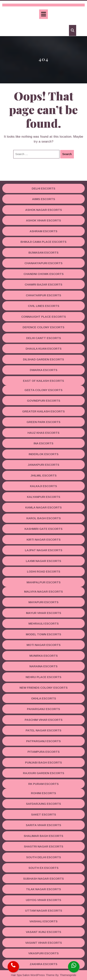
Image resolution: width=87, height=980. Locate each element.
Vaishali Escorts (43, 921)
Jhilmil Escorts (44, 475)
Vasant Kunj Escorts (43, 932)
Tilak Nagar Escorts (43, 889)
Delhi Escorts (43, 188)
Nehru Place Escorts (43, 677)
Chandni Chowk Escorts (44, 274)
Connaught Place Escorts (44, 317)
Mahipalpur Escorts (44, 582)
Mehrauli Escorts (44, 623)
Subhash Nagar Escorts (43, 879)
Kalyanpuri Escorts (44, 497)
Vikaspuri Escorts (43, 953)
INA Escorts (43, 443)
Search (67, 154)
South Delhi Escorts (44, 857)
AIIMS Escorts (44, 199)
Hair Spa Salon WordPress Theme (33, 975)
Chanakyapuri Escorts (43, 263)
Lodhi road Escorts (44, 571)
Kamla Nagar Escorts (43, 507)
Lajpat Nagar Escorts (44, 550)
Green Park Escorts (43, 422)
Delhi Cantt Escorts (44, 338)
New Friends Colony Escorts (44, 688)
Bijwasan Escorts (43, 253)
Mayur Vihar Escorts (44, 613)
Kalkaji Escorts (43, 486)
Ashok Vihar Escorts (43, 220)
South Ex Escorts (43, 868)
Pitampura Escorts (44, 752)
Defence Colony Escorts (43, 327)
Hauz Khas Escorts (43, 433)
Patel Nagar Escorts (43, 730)
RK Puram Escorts (43, 784)
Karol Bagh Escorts (44, 518)
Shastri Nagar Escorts (44, 846)
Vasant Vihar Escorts (44, 943)
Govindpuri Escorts (44, 401)
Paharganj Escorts (43, 709)
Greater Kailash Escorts (43, 411)
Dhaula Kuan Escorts (44, 349)
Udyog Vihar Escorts (43, 900)
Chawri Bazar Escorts (43, 284)
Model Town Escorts (43, 634)
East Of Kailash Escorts (43, 381)
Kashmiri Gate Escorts (43, 529)
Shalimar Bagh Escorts (43, 836)
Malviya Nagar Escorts (43, 592)
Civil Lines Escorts (44, 306)
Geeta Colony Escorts (43, 390)
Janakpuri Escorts (43, 465)
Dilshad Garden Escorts (43, 359)
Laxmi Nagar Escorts (43, 561)
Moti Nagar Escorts (44, 645)
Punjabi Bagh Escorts (43, 762)
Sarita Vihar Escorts (43, 825)
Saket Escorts (44, 814)
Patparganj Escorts (43, 741)
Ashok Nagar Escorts (44, 210)
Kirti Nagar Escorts (44, 540)
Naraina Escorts (43, 666)
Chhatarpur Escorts (43, 295)
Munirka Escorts (44, 656)
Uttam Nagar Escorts (44, 911)
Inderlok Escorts (44, 454)
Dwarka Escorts (44, 370)
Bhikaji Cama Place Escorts (43, 242)
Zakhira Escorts (43, 964)
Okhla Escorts (44, 698)
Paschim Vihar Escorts (44, 720)
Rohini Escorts (43, 793)
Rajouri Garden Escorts (44, 773)
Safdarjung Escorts (43, 804)
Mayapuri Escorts (43, 602)
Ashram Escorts (43, 231)
